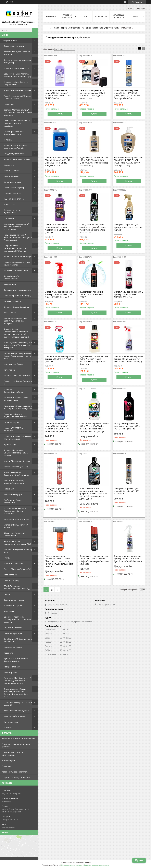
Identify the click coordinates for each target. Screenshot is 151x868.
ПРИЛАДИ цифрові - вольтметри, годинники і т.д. (17, 587)
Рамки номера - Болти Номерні (18, 257)
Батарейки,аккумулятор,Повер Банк (18, 551)
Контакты (101, 16)
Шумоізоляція (10, 444)
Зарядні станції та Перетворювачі (12, 277)
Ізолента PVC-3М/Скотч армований (14, 429)
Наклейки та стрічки (13, 606)
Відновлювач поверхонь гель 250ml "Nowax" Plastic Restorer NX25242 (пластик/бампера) (94, 360)
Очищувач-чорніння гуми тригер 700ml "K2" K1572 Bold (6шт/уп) (129, 227)
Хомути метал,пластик (14, 600)
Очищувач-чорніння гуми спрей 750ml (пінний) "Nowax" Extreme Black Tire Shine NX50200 (59, 492)
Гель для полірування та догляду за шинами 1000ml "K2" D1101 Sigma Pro (127, 426)
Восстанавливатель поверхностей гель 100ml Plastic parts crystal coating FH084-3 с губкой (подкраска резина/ (59, 561)
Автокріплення (10, 575)
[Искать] (35, 30)
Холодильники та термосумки (17, 290)
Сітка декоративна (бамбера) (17, 296)
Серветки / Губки (11, 422)
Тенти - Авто (9, 104)
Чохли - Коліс (9, 204)
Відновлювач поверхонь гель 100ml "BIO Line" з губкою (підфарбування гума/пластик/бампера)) (94, 560)
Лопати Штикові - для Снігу (16, 467)
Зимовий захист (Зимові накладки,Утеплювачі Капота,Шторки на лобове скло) (16, 693)
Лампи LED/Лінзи (11, 171)
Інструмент (9, 489)
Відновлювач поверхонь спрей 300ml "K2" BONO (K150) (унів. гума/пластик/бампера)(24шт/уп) (127, 94)
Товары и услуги (9, 40)
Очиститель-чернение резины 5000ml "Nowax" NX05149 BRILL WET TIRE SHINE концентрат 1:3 (60, 161)
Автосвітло (9, 165)
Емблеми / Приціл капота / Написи (16, 526)
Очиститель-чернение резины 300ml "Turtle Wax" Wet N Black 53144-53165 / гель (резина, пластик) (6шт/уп (94, 427)
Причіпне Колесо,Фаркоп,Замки (14, 391)
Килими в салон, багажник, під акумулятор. (17, 61)
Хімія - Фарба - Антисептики (16, 519)
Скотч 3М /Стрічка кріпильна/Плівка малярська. (17, 438)
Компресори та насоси (14, 46)
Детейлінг (8, 728)
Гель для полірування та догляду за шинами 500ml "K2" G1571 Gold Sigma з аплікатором (92, 94)
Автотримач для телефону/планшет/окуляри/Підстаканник (16, 227)
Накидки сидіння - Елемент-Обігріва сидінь (16, 83)
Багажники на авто (12, 182)
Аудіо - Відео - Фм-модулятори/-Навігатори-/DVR (17, 543)
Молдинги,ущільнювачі (14, 154)
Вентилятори (10, 284)
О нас (85, 16)
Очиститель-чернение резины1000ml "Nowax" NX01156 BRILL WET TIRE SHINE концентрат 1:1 (57, 427)
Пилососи (8, 140)
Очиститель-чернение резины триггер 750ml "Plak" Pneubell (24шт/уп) (60, 359)
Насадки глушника (12, 301)
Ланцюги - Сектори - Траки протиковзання (16, 399)
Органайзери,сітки (12, 193)
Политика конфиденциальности (96, 865)
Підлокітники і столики (14, 199)
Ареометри (9, 653)
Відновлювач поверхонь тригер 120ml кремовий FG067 (91, 294)
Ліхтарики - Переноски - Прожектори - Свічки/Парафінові (15, 511)
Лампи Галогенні (11, 176)
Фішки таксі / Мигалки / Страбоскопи (14, 534)
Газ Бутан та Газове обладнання (13, 501)
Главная (51, 16)
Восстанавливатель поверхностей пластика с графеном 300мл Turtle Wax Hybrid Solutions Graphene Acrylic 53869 (93, 494)
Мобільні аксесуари (13, 494)
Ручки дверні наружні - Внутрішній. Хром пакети (15, 415)
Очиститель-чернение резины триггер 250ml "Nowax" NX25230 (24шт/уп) (129, 294)
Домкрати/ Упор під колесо (16, 68)
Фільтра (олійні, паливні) (15, 716)
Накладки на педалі (13, 647)
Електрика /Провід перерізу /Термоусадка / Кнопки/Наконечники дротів (17, 681)
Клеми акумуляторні (13, 633)
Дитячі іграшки (10, 672)
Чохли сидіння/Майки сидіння (17, 90)
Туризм (7, 558)
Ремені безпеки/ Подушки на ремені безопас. (17, 263)
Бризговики (9, 611)
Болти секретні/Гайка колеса (17, 159)
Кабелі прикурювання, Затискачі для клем (14, 133)
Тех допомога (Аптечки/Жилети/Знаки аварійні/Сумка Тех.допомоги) (18, 237)
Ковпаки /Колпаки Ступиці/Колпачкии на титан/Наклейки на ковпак (18, 112)
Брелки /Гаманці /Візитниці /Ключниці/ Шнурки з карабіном (17, 123)
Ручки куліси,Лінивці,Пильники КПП (18, 382)
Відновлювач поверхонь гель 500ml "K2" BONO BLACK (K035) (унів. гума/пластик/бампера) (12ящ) (128, 161)
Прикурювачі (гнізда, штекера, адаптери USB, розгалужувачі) (18, 407)
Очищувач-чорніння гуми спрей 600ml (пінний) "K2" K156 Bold (126, 491)
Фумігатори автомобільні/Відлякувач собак (16, 660)
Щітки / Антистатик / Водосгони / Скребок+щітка (16, 474)
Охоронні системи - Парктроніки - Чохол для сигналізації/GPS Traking (15, 248)
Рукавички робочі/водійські (17, 711)
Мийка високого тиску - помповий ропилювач (14, 482)
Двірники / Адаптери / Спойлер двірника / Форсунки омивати (17, 619)
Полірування (9, 370)
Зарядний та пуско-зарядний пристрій (17, 53)
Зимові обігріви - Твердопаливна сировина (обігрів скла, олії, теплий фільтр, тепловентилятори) (16, 333)
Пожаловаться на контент (72, 865)
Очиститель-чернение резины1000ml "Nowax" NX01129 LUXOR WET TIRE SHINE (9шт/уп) (58, 94)
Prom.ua (88, 863)
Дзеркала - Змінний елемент (17, 375)
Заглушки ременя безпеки (16, 270)
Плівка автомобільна (13, 364)
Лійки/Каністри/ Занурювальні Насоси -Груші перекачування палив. (18, 356)
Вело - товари (10, 313)
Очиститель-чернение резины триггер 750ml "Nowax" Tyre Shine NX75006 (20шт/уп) (60, 294)
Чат (139, 860)
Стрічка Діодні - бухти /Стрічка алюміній (18, 704)
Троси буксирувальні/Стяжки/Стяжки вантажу (17, 97)
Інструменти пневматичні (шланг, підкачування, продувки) (16, 321)
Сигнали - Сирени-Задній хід (16, 307)
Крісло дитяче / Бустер (14, 188)
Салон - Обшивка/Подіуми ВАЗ (18, 569)
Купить (60, 114)
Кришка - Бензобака (13, 628)
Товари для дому (11, 580)
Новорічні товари (12, 667)
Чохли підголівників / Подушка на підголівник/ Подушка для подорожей (18, 345)
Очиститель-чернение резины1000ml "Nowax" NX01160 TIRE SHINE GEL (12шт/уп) (57, 229)
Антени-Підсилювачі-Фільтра (17, 461)
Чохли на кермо (11, 722)
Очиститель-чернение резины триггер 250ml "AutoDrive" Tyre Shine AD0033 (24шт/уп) (129, 559)
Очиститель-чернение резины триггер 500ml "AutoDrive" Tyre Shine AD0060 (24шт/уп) (129, 359)
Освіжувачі (9, 218)
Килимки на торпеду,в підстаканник (14, 211)
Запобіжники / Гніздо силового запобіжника (18, 640)
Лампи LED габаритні (13, 563)
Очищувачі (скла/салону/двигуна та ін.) (101, 28)
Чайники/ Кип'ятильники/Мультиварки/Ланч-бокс (15, 147)
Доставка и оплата (119, 16)
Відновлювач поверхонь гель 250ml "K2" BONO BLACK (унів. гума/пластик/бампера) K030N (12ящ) (94, 161)
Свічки (7, 594)
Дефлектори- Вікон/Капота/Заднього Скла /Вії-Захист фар (17, 75)
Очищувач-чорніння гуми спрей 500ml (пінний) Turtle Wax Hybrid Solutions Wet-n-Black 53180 (93, 229)
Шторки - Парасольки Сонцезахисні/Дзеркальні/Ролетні (16, 453)
